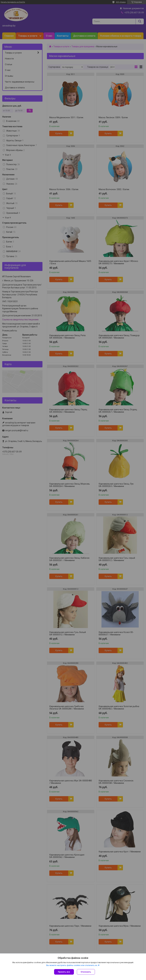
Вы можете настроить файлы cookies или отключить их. (72, 965)
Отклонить (86, 972)
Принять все (64, 972)
